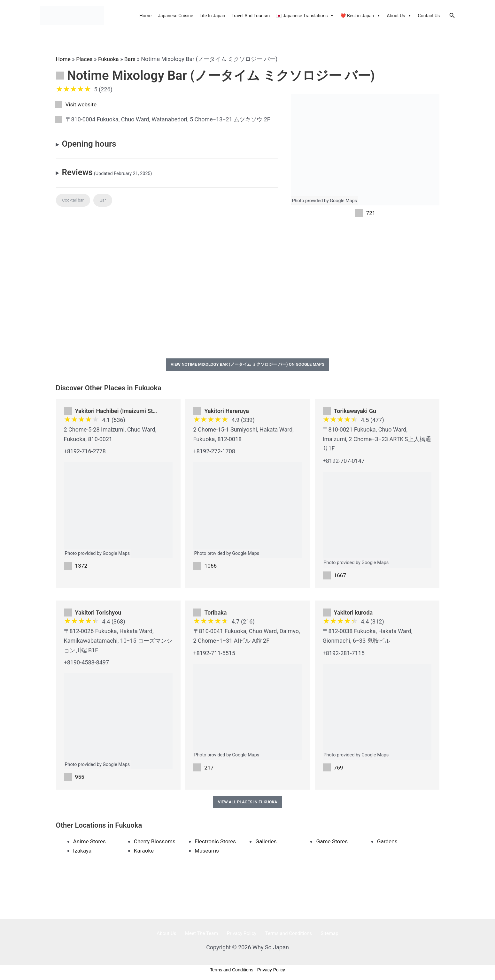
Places (85, 59)
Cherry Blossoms (156, 843)
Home (146, 16)
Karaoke (144, 853)
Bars (133, 59)
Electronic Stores (216, 843)
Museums (207, 853)
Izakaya (83, 853)
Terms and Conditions (284, 935)
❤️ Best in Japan (360, 16)
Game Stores (333, 843)
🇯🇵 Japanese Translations (305, 16)
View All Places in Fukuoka (248, 804)
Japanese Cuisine (175, 16)
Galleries (267, 843)
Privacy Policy (242, 935)
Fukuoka (110, 59)
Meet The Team (205, 935)
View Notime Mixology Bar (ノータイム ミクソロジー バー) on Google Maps (247, 365)
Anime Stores (90, 843)
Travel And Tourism (251, 16)
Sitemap (322, 935)
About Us (399, 16)
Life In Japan (212, 16)
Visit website (82, 105)
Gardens (388, 843)
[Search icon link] (452, 15)
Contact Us (429, 16)
